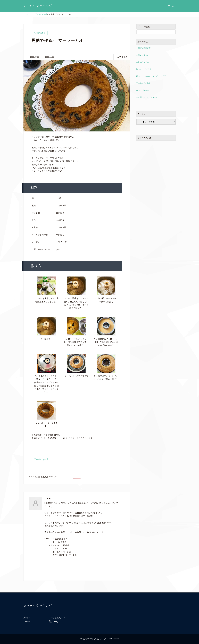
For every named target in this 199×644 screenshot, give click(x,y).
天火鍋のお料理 (41, 459)
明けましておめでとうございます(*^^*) (152, 76)
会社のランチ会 (143, 62)
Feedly (55, 622)
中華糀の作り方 (143, 55)
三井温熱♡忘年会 (143, 83)
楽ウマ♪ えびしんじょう (147, 69)
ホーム (171, 6)
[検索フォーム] (153, 32)
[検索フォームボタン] (173, 32)
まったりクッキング (38, 6)
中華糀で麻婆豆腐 (143, 48)
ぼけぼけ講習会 (143, 90)
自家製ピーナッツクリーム (147, 97)
